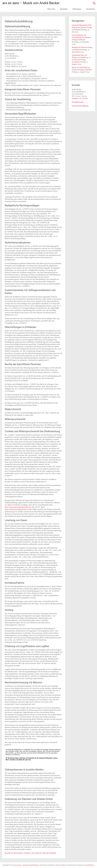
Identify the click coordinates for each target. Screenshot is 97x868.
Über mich (51, 9)
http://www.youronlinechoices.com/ (18, 509)
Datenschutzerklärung (80, 106)
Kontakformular (78, 102)
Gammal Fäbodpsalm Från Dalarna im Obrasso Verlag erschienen (82, 27)
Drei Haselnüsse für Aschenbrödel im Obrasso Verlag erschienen (81, 37)
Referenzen (77, 9)
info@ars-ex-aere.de (80, 98)
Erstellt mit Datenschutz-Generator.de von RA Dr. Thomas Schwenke (30, 853)
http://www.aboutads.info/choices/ (18, 507)
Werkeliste (64, 9)
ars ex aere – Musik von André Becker (31, 3)
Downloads (90, 9)
